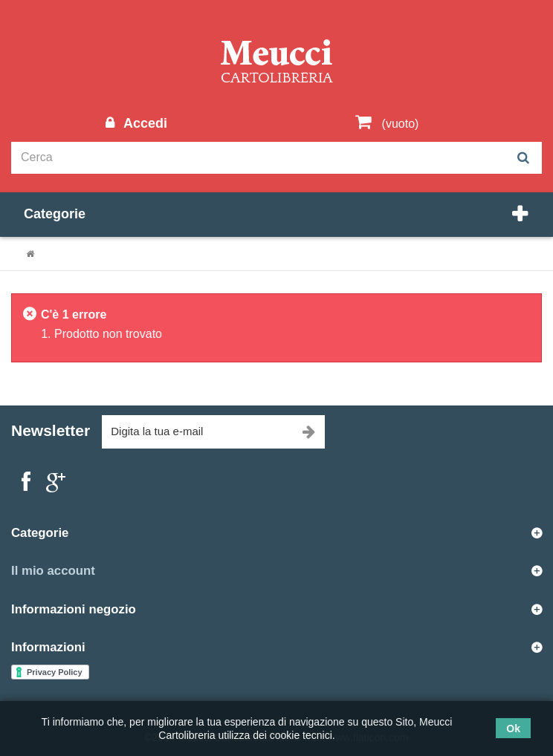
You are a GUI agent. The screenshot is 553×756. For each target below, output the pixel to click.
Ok (513, 729)
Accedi (143, 123)
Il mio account (53, 571)
